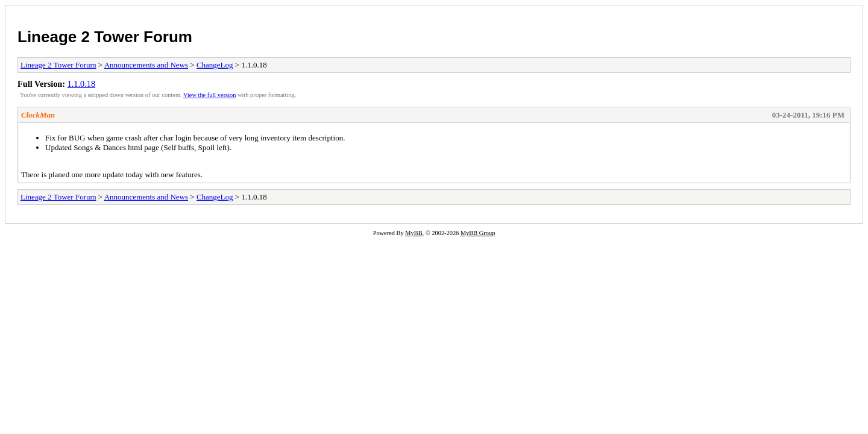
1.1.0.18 (81, 84)
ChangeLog (215, 65)
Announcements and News (146, 65)
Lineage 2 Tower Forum (105, 37)
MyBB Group (478, 233)
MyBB (414, 233)
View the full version (209, 95)
